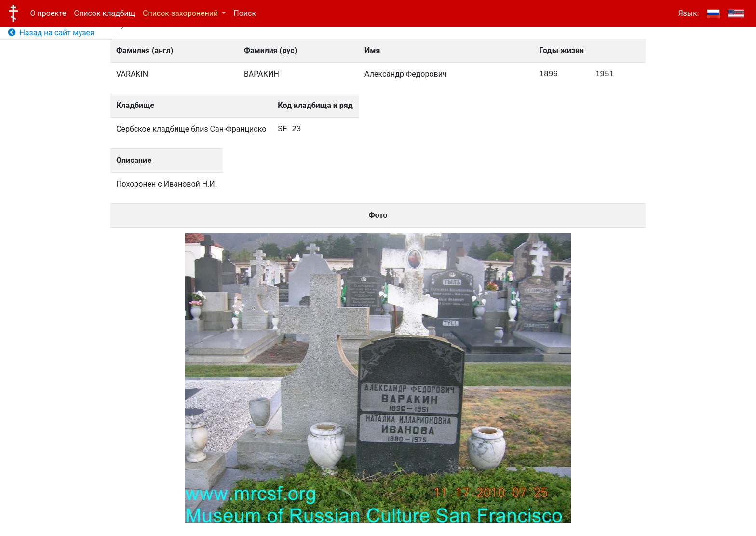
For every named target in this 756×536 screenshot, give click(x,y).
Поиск (245, 13)
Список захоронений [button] (181, 13)
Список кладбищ (105, 13)
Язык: (688, 13)
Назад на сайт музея (51, 33)
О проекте (48, 13)
